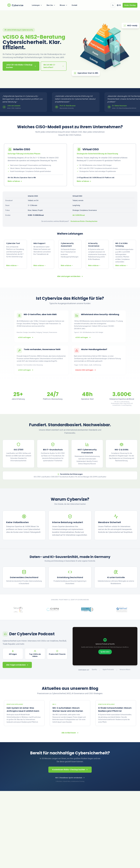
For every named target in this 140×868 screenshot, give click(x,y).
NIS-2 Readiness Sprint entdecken (70, 778)
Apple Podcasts (108, 670)
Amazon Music (125, 670)
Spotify (94, 670)
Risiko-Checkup (130, 5)
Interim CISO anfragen (86, 370)
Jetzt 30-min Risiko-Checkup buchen (21, 66)
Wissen (64, 5)
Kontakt (74, 5)
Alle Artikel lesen (70, 733)
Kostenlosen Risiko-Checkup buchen (84, 221)
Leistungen (37, 5)
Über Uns (51, 5)
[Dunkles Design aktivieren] (113, 5)
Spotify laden (105, 652)
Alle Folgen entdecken (17, 665)
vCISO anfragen (26, 338)
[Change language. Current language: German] (119, 5)
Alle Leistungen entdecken (70, 277)
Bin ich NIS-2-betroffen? (54, 66)
